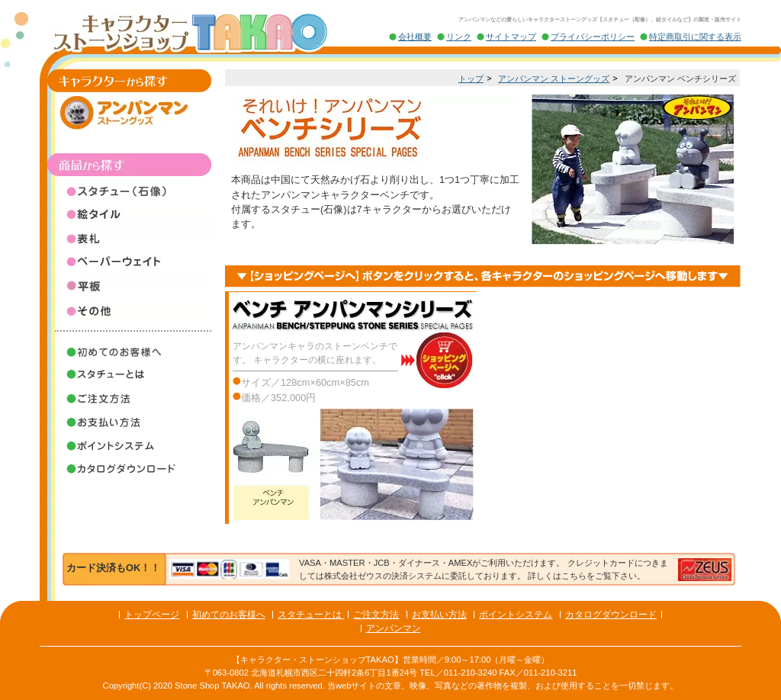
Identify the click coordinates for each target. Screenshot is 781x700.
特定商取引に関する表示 (695, 37)
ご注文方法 (376, 615)
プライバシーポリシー (593, 37)
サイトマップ (511, 37)
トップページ (152, 615)
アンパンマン (394, 628)
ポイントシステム (516, 615)
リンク (459, 37)
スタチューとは (311, 615)
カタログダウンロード (611, 615)
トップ (471, 79)
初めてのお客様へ (229, 615)
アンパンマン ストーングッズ (554, 79)
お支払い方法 (439, 615)
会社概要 (415, 37)
